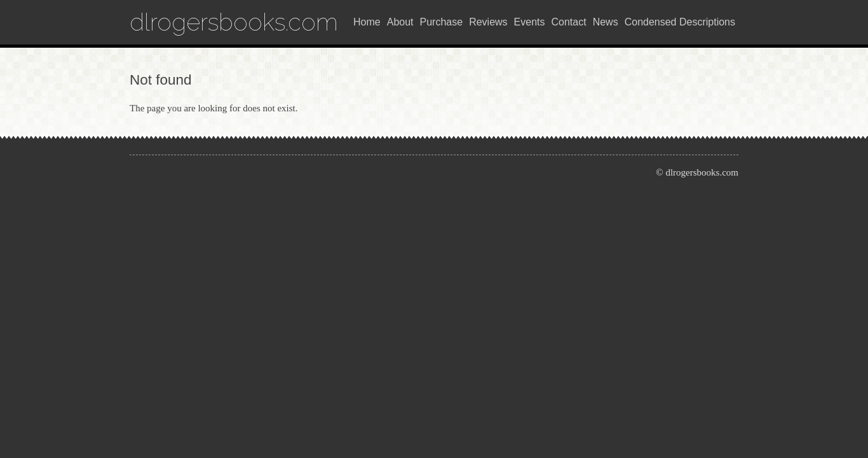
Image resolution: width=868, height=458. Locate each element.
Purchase (442, 22)
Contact (569, 22)
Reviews (488, 22)
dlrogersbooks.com (234, 22)
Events (530, 22)
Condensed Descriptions (680, 22)
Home (367, 22)
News (606, 22)
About (400, 22)
